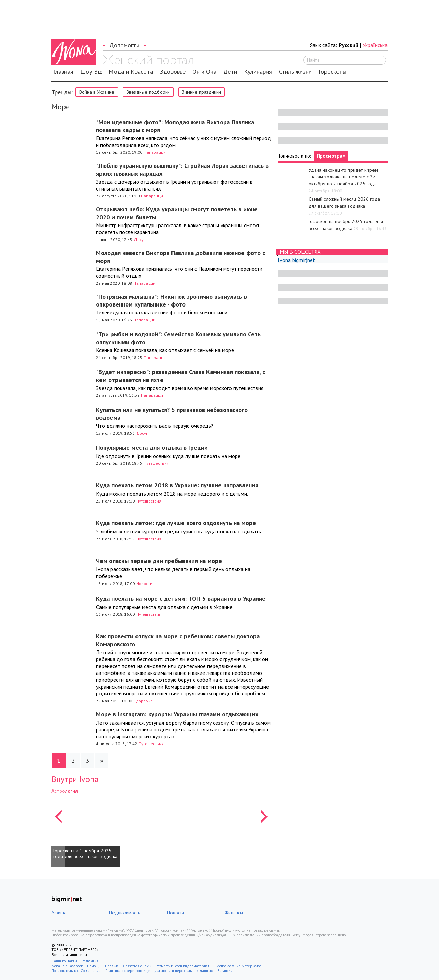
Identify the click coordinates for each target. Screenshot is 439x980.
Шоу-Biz (91, 72)
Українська (375, 45)
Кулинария (258, 72)
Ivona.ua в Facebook (67, 966)
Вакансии (225, 971)
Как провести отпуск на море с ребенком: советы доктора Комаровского (178, 640)
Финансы (234, 913)
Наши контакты (64, 961)
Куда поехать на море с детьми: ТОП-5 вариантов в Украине (181, 598)
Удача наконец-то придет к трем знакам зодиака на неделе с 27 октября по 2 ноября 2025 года (343, 177)
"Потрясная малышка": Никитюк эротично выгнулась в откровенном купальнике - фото (171, 300)
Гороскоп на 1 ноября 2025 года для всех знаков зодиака (85, 854)
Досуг (140, 239)
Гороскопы (333, 72)
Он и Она (204, 72)
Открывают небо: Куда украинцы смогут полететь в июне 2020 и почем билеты (177, 213)
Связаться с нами (137, 966)
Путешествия (156, 463)
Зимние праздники (201, 92)
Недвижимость (124, 913)
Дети (230, 72)
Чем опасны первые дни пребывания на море (159, 561)
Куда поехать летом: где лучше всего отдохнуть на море (176, 523)
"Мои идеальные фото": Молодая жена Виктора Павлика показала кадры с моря (175, 126)
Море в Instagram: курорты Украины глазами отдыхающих (177, 714)
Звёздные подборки (148, 92)
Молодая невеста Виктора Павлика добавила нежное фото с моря (181, 257)
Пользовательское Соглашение (76, 971)
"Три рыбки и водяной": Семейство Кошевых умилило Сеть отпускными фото (178, 338)
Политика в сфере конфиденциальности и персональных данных (159, 971)
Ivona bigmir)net (296, 260)
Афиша (59, 913)
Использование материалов (239, 966)
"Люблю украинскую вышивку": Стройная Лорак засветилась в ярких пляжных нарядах (182, 170)
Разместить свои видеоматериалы (184, 966)
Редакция (90, 961)
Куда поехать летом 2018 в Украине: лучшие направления (177, 485)
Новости (144, 583)
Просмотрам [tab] (331, 156)
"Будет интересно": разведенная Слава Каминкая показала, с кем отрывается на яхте (181, 376)
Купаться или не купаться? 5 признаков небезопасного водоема (172, 414)
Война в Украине (97, 92)
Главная (63, 72)
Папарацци (155, 152)
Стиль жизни (295, 72)
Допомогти (124, 45)
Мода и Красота (131, 72)
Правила (112, 966)
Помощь (94, 966)
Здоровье (173, 72)
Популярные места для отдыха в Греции (152, 447)
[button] (58, 827)
